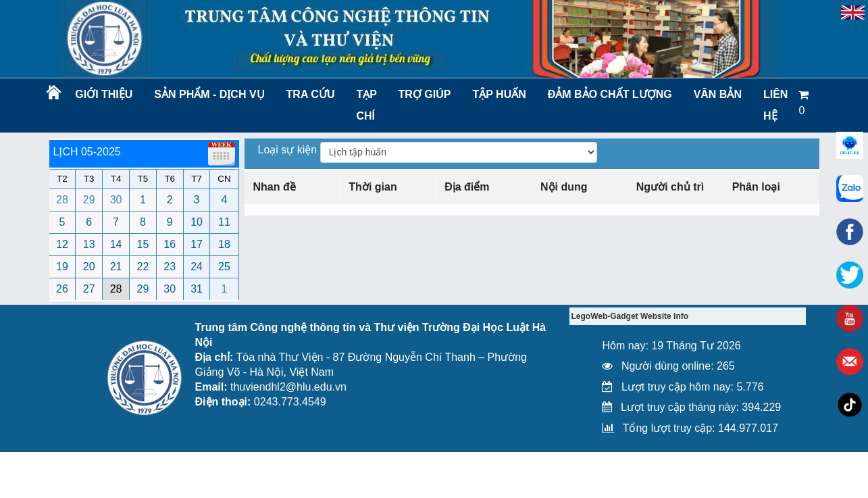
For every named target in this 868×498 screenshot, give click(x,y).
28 (62, 200)
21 (116, 267)
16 (170, 244)
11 (224, 222)
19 (62, 267)
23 (170, 267)
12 (62, 244)
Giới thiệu (104, 94)
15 (143, 244)
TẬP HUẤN (499, 94)
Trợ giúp (425, 94)
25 (224, 267)
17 (197, 244)
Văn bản (718, 94)
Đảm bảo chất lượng (608, 94)
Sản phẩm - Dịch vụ (208, 94)
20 (89, 267)
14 (116, 244)
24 (197, 267)
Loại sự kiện (289, 150)
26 (62, 289)
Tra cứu (311, 94)
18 (224, 244)
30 (116, 200)
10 (197, 222)
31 (197, 289)
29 (89, 200)
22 (143, 267)
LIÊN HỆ (775, 105)
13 (89, 244)
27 (89, 289)
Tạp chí (366, 105)
